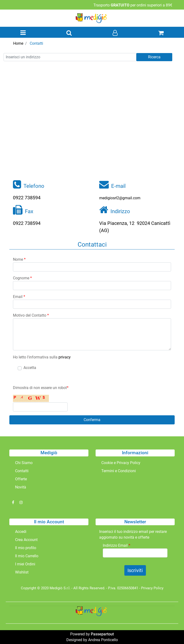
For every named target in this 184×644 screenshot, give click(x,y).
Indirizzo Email (117, 545)
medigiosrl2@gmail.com (120, 198)
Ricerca (154, 57)
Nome (19, 259)
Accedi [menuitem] (21, 532)
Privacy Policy (152, 588)
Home (18, 43)
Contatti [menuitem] (22, 471)
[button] (92, 420)
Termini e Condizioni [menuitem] (119, 471)
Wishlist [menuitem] (22, 572)
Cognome (22, 278)
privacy (65, 357)
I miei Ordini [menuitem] (25, 564)
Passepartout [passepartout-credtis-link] (102, 634)
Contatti (36, 43)
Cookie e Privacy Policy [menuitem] (121, 463)
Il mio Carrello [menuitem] (27, 556)
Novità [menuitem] (21, 487)
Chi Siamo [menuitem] (24, 463)
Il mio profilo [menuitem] (26, 548)
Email (19, 297)
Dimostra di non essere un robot (41, 388)
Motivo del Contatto (31, 315)
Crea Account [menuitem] (26, 540)
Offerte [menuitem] (21, 479)
